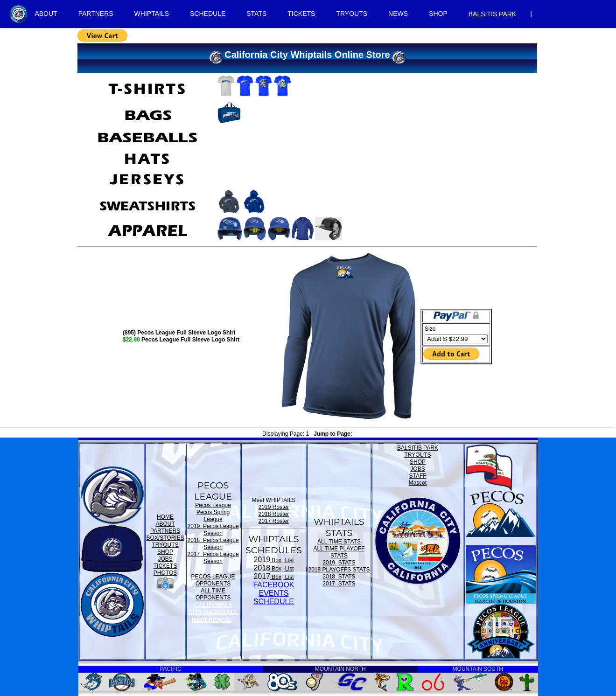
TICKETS (301, 14)
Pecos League (213, 505)
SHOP (438, 14)
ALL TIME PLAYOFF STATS (339, 552)
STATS (256, 14)
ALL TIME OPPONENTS (213, 594)
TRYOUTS (352, 14)
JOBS (165, 559)
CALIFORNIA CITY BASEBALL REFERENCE (213, 612)
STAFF (417, 476)
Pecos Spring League (213, 516)
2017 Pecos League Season (213, 558)
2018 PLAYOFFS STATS (339, 570)
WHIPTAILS (152, 14)
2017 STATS (339, 584)
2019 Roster (274, 507)
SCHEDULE (208, 14)
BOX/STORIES (165, 538)
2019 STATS (339, 563)
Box (276, 560)
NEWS (398, 14)
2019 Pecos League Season (213, 530)
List (289, 560)
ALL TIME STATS (339, 542)
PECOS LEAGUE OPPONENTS (213, 580)
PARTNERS (96, 14)
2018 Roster (274, 514)
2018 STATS (339, 577)
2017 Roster (274, 521)
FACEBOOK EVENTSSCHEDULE (273, 593)
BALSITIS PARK (492, 14)
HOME (165, 517)
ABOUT (46, 14)
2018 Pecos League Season (213, 544)
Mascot (418, 483)
